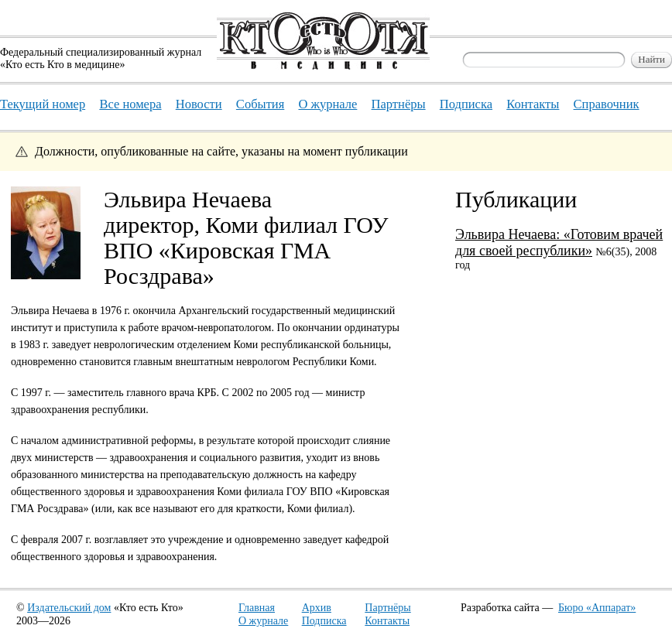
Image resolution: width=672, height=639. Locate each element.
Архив (317, 608)
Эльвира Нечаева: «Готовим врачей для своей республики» (559, 243)
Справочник (607, 104)
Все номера (130, 104)
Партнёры (387, 608)
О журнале (263, 621)
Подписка (324, 621)
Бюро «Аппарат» (597, 608)
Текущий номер (43, 104)
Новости (199, 104)
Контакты (387, 621)
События (260, 104)
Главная (257, 608)
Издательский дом (69, 608)
